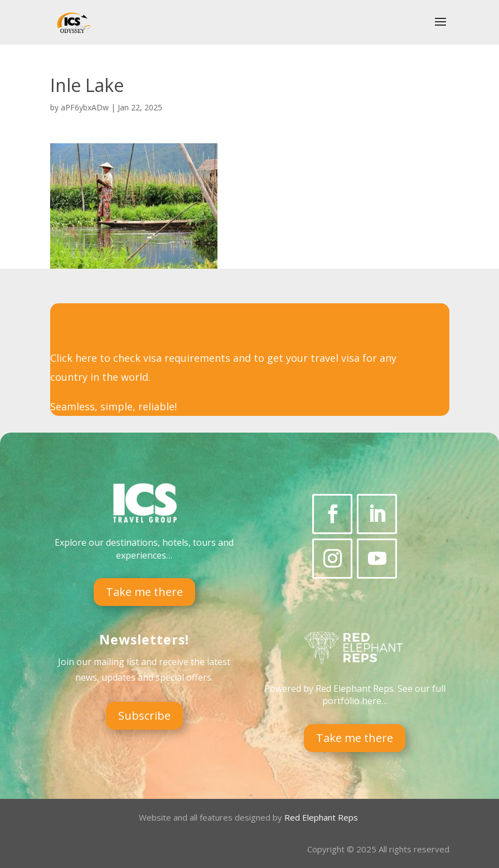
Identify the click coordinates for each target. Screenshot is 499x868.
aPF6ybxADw (85, 107)
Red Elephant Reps (322, 817)
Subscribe (144, 716)
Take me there (144, 592)
